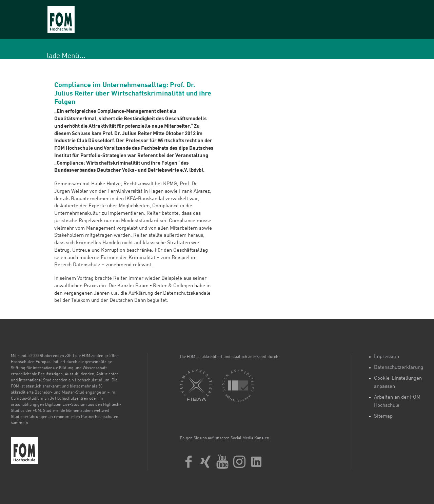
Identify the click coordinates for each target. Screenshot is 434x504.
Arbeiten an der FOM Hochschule (397, 402)
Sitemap (383, 416)
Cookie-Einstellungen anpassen (398, 383)
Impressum (387, 357)
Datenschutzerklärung (399, 368)
